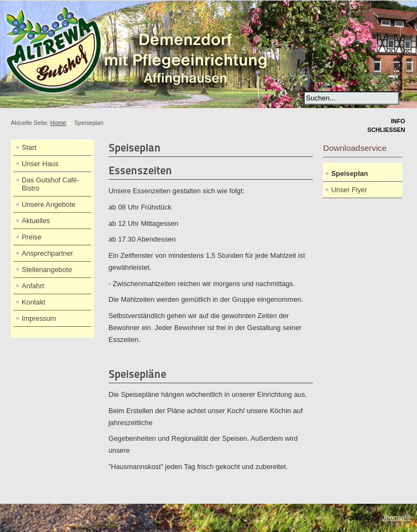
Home (58, 123)
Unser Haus (40, 164)
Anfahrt (33, 286)
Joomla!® (397, 518)
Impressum (39, 318)
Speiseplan (350, 173)
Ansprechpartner (48, 253)
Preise (31, 237)
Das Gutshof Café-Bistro (50, 184)
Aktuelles (36, 221)
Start (29, 147)
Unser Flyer (349, 190)
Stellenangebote (47, 270)
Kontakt (33, 302)
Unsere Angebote (49, 204)
